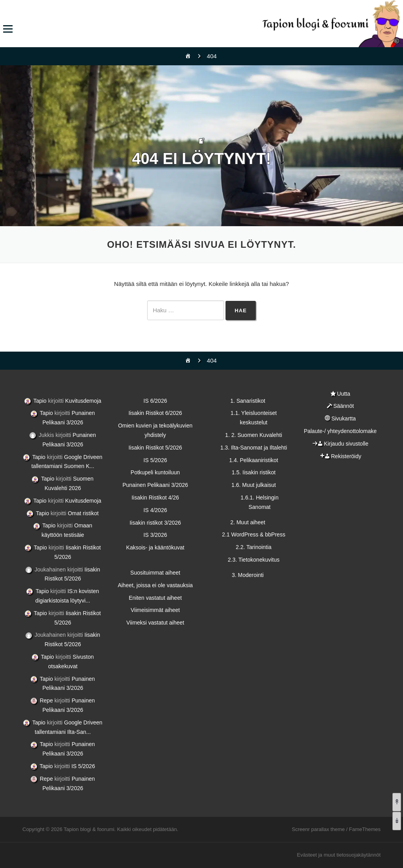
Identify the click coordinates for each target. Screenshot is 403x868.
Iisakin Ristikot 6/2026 (155, 413)
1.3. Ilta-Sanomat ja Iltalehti (254, 448)
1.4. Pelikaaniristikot (254, 460)
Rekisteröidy (346, 456)
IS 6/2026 (155, 401)
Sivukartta (344, 418)
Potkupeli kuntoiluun (155, 472)
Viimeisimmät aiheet (155, 610)
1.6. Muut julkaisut (254, 485)
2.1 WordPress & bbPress (254, 534)
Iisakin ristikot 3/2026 (155, 523)
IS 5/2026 (83, 766)
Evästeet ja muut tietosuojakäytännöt (339, 855)
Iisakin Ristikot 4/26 (155, 498)
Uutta (343, 394)
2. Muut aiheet (248, 522)
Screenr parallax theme (318, 829)
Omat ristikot (83, 513)
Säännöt (344, 406)
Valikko (8, 29)
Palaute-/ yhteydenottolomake (340, 431)
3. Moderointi (248, 575)
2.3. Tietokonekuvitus (254, 560)
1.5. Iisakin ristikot (254, 472)
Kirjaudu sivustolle (346, 444)
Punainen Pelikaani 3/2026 (155, 485)
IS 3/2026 (155, 535)
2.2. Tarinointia (254, 547)
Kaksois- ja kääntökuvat (155, 547)
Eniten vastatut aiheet (155, 598)
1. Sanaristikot (248, 401)
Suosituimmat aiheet (155, 573)
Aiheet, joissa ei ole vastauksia (155, 585)
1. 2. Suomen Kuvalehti (254, 435)
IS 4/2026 (155, 510)
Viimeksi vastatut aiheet (155, 623)
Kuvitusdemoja (83, 401)
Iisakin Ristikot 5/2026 (155, 448)
